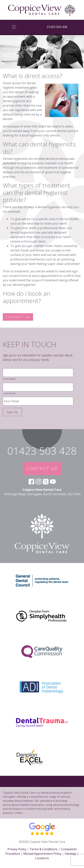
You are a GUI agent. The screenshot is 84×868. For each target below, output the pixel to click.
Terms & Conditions (44, 849)
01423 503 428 (57, 27)
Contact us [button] (18, 317)
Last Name (9, 393)
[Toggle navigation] (14, 27)
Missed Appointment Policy (42, 854)
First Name (9, 379)
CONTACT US (42, 468)
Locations (42, 858)
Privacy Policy (17, 849)
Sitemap (70, 854)
